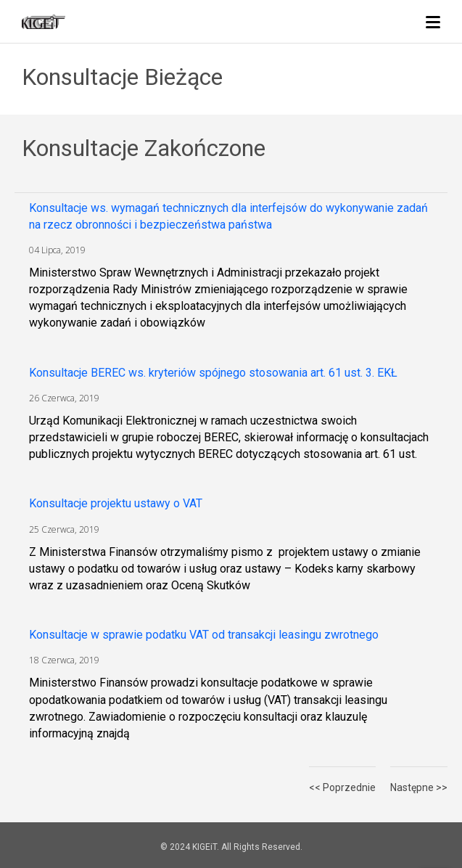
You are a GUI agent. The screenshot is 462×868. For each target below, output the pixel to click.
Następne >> (419, 787)
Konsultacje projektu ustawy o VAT (116, 503)
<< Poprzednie (342, 787)
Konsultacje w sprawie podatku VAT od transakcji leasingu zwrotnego (204, 635)
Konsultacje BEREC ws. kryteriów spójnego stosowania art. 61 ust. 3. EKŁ (213, 373)
